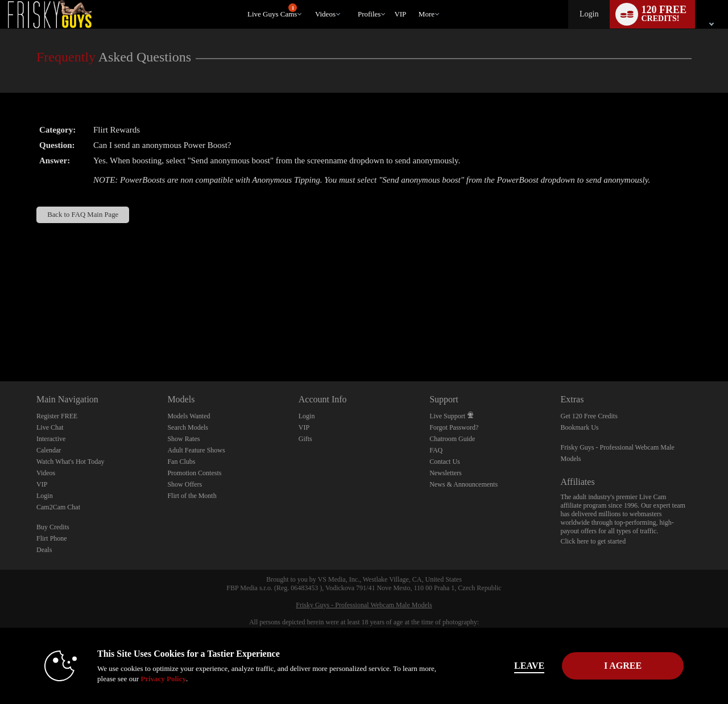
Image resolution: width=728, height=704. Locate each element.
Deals (44, 550)
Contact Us (445, 462)
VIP (400, 14)
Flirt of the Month (192, 496)
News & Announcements (464, 484)
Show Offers (185, 484)
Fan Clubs (181, 462)
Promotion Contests (194, 473)
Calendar (49, 450)
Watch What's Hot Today (71, 462)
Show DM (0, 339)
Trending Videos (310, 0)
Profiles (369, 14)
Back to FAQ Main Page (83, 215)
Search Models (188, 427)
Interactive (51, 439)
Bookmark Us (580, 427)
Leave (523, 666)
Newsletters (446, 473)
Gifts (305, 439)
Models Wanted (189, 416)
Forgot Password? (454, 427)
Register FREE (57, 416)
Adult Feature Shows (196, 450)
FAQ (436, 450)
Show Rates (183, 439)
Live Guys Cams (272, 11)
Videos (325, 14)
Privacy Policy (157, 679)
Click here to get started (593, 541)
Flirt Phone (52, 538)
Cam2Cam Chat (58, 507)
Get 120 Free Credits (589, 416)
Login (589, 14)
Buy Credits (53, 527)
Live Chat (50, 427)
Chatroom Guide (452, 439)
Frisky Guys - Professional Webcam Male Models (364, 605)
